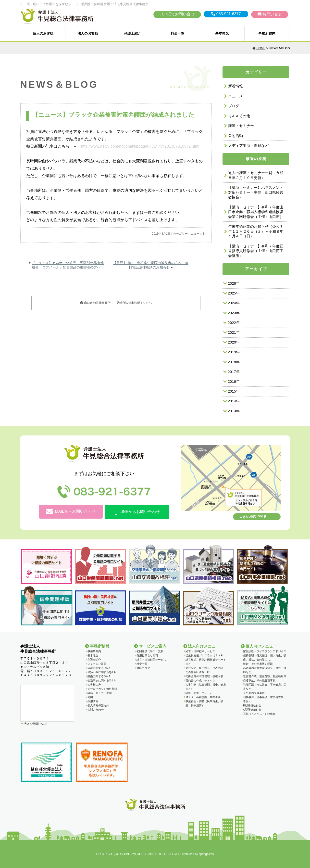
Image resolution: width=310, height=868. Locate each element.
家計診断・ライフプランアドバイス (265, 651)
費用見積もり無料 (147, 655)
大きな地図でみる (35, 724)
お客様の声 (94, 685)
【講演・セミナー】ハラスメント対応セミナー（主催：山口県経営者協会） (256, 192)
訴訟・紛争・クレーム (199, 693)
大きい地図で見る (253, 517)
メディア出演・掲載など (248, 146)
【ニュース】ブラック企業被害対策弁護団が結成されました (113, 115)
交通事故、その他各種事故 (259, 680)
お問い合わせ (96, 710)
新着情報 (236, 86)
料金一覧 (177, 33)
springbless (206, 854)
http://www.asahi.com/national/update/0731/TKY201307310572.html (140, 146)
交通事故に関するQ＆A (102, 680)
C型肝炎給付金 (252, 710)
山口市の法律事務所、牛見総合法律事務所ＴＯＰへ (116, 303)
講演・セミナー (241, 126)
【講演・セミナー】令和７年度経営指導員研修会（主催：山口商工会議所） (256, 251)
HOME (259, 48)
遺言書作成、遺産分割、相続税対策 (265, 676)
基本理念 (222, 33)
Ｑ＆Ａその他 (239, 116)
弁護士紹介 (133, 33)
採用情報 (93, 701)
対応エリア (143, 668)
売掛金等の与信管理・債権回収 (204, 676)
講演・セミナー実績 (100, 693)
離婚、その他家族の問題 (258, 664)
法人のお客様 (88, 33)
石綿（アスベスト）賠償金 (259, 714)
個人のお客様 (43, 33)
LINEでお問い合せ (177, 14)
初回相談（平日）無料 (150, 651)
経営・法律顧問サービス (151, 660)
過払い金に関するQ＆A (102, 672)
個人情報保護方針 (98, 705)
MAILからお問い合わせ (71, 512)
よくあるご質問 (97, 664)
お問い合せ (270, 14)
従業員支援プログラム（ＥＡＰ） (206, 655)
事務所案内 (267, 33)
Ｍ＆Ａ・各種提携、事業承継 (203, 697)
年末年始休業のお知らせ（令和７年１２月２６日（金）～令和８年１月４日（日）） (256, 231)
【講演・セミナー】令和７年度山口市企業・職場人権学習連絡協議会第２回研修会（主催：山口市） (256, 212)
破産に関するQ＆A (99, 668)
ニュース (197, 234)
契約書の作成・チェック (200, 680)
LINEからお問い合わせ (137, 512)
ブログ (234, 106)
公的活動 (236, 136)
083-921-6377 (226, 14)
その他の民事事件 (254, 693)
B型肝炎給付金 (252, 705)
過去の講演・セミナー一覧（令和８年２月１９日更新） (256, 175)
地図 (90, 697)
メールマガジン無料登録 (102, 689)
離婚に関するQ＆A (99, 676)
